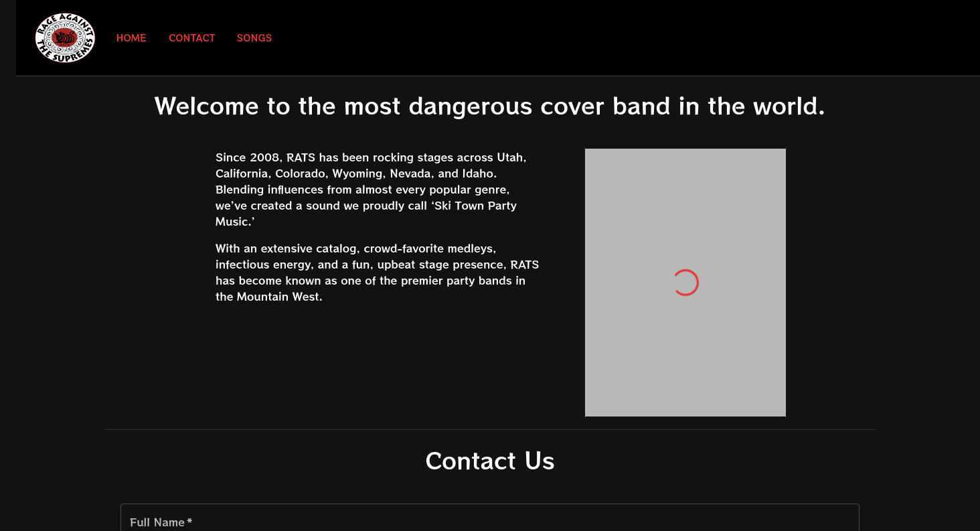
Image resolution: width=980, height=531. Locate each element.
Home (131, 38)
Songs (255, 38)
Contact (192, 38)
